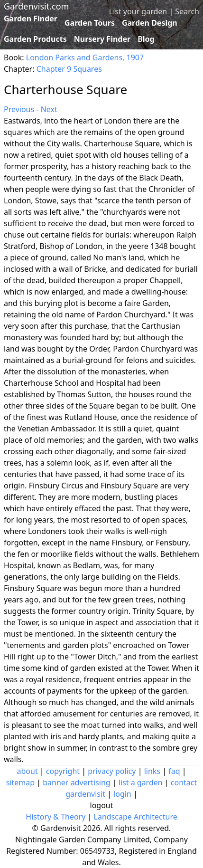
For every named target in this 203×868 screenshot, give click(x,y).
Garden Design (150, 23)
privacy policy (112, 771)
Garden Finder (31, 19)
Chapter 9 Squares (69, 69)
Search (187, 11)
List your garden (138, 11)
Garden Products (35, 39)
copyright (63, 771)
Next (49, 109)
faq (174, 771)
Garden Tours (90, 23)
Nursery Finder (102, 39)
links (152, 771)
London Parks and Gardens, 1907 (85, 57)
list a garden (141, 782)
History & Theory (55, 817)
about (28, 771)
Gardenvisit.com (36, 6)
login (122, 794)
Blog (146, 39)
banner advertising (76, 782)
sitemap (20, 782)
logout (102, 805)
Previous (19, 109)
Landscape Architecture (136, 817)
